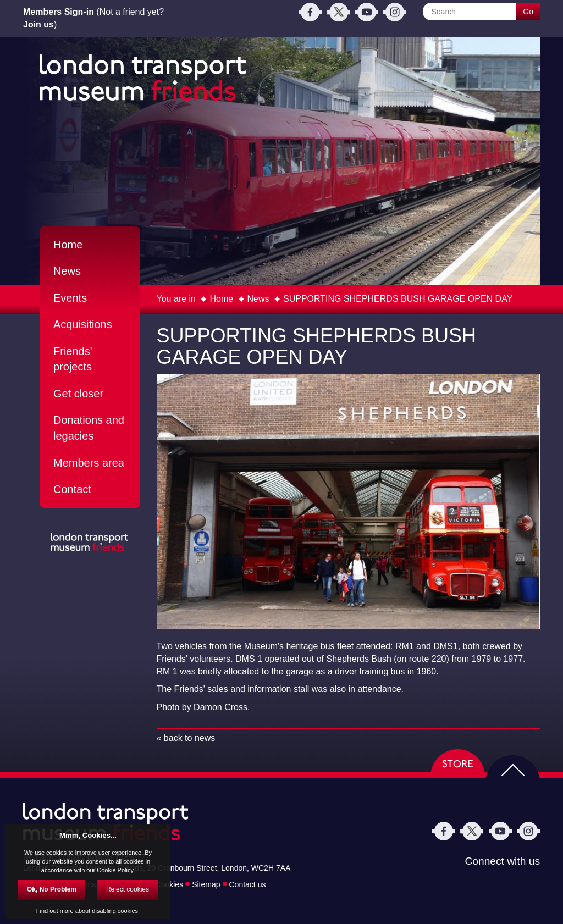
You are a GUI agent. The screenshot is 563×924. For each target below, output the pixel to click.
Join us (38, 24)
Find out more (55, 911)
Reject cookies (128, 889)
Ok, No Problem (52, 889)
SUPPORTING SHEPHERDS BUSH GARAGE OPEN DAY (398, 299)
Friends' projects (73, 359)
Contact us (248, 884)
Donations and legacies (89, 428)
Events (70, 298)
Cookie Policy (115, 870)
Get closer (78, 394)
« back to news (186, 738)
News (258, 299)
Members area (89, 463)
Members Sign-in (59, 12)
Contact (72, 489)
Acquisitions (83, 324)
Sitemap (206, 884)
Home (221, 299)
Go (528, 12)
